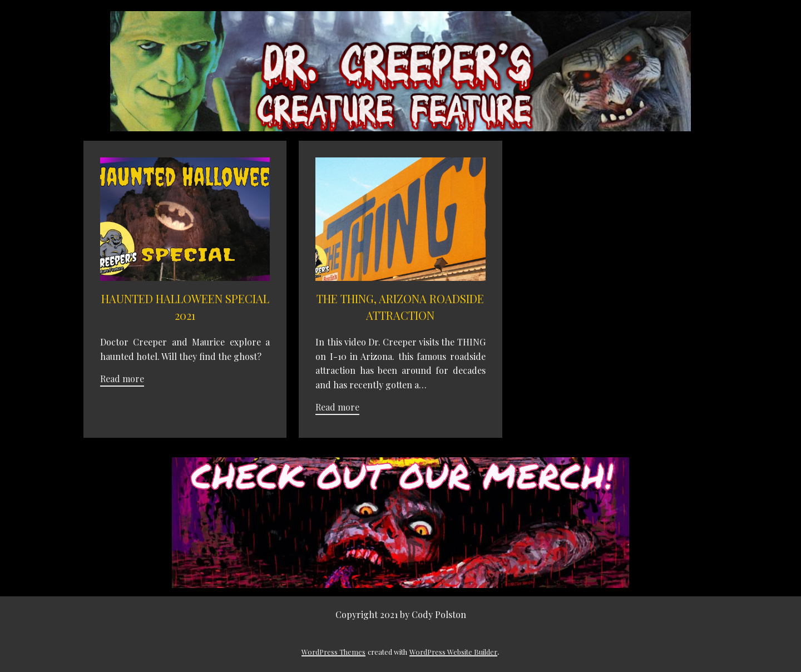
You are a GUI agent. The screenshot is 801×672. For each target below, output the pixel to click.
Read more (122, 379)
